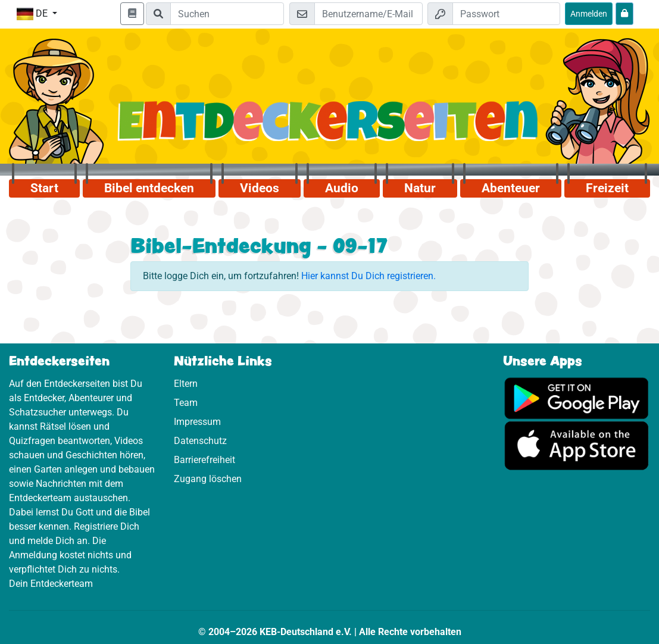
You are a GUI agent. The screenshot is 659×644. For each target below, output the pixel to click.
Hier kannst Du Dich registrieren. (368, 276)
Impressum (197, 422)
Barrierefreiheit (204, 460)
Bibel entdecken (149, 188)
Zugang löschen (208, 479)
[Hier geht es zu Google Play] (577, 397)
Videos (260, 188)
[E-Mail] (368, 14)
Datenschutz (200, 441)
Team (186, 403)
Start (44, 188)
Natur (420, 188)
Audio (342, 188)
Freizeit (607, 188)
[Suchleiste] (227, 14)
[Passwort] (506, 14)
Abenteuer (511, 188)
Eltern (186, 384)
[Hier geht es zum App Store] (577, 445)
